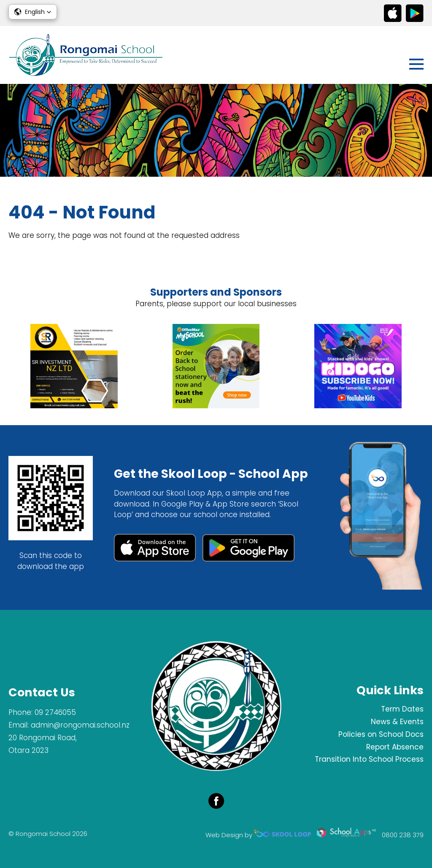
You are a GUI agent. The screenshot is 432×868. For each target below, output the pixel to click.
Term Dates (402, 709)
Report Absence (395, 747)
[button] (33, 12)
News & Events (397, 722)
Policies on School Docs (381, 734)
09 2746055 (55, 712)
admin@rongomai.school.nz (80, 725)
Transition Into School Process (369, 759)
